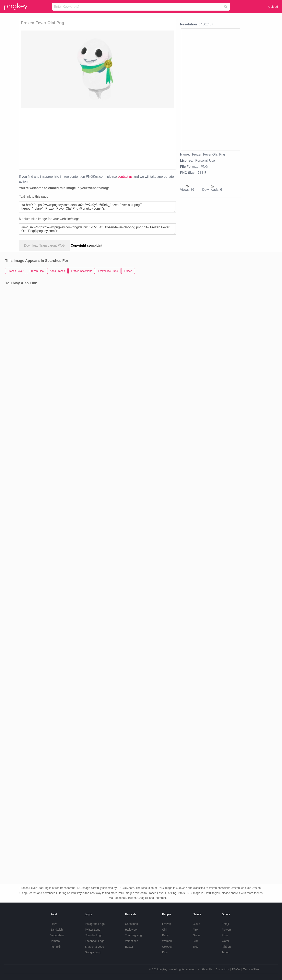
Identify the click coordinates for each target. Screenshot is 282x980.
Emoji (225, 924)
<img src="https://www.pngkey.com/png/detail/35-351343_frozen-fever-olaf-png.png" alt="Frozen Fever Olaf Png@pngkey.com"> (97, 229)
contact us (125, 177)
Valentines (131, 941)
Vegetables (57, 935)
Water (225, 941)
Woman (167, 941)
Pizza (54, 924)
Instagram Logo (95, 924)
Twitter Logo (93, 930)
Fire (195, 930)
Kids (165, 952)
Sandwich (57, 930)
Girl (164, 930)
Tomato (55, 941)
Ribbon (226, 947)
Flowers (227, 930)
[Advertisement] (65, 138)
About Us (207, 969)
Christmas (131, 924)
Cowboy (167, 947)
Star (195, 941)
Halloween (132, 930)
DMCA (236, 969)
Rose (225, 935)
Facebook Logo (95, 941)
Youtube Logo (94, 935)
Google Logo (93, 952)
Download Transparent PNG (44, 246)
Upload (273, 7)
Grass (196, 935)
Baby (165, 935)
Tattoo (225, 952)
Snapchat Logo (94, 947)
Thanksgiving (133, 935)
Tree (196, 947)
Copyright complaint (87, 246)
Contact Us (222, 969)
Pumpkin (56, 947)
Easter (129, 947)
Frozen (167, 924)
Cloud (196, 924)
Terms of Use (251, 969)
